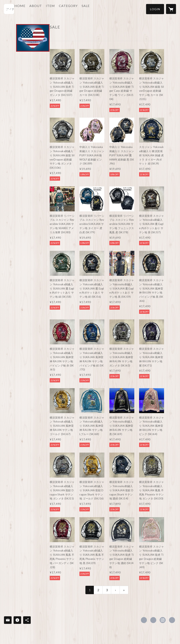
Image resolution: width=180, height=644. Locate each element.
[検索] (9, 9)
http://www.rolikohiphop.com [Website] (172, 620)
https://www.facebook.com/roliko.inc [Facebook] (144, 620)
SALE (97, 9)
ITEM (62, 9)
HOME (31, 9)
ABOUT (47, 9)
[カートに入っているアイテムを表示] (171, 9)
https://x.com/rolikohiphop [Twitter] (153, 620)
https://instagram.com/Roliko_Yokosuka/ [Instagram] (163, 620)
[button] (155, 9)
